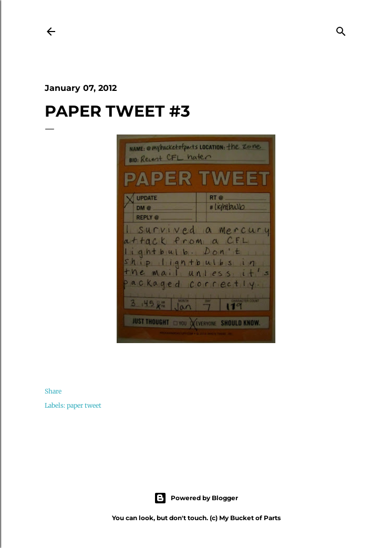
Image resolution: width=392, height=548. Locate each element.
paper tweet (84, 405)
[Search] (341, 30)
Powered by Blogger (196, 498)
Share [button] (53, 391)
